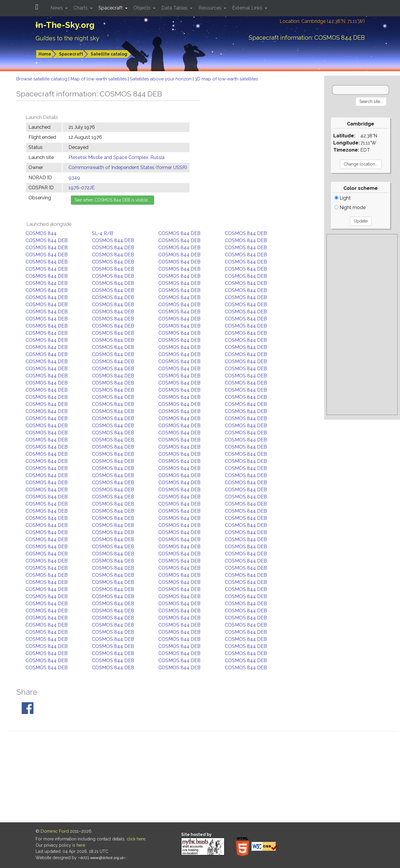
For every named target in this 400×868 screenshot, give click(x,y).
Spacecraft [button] (111, 8)
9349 (74, 178)
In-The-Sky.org (65, 25)
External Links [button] (248, 8)
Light (343, 198)
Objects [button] (143, 8)
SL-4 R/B (103, 233)
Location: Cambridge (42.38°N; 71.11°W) (322, 21)
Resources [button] (211, 8)
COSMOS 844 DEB (179, 233)
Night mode (350, 208)
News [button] (57, 8)
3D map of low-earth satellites (226, 79)
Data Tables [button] (175, 8)
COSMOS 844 (41, 233)
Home (45, 54)
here (81, 845)
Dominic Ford (55, 831)
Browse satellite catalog (42, 79)
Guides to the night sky (67, 38)
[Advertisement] (362, 325)
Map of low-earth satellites (99, 79)
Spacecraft (71, 54)
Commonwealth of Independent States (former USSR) (128, 167)
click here (136, 839)
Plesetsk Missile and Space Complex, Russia (117, 157)
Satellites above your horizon (161, 79)
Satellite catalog (109, 54)
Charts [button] (81, 8)
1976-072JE (82, 188)
